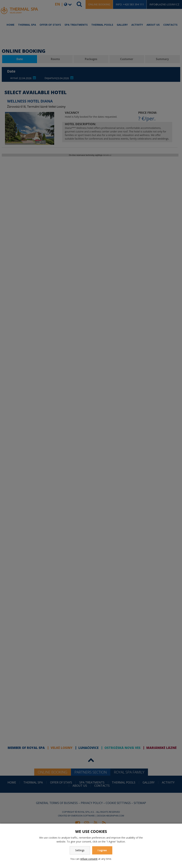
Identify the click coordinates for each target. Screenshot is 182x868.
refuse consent (89, 859)
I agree (102, 850)
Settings (80, 850)
